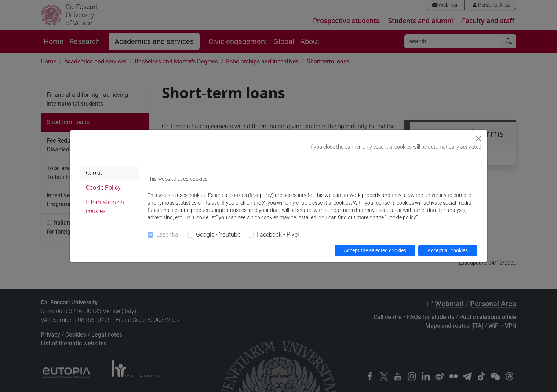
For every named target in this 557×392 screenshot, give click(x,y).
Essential (168, 235)
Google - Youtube (218, 235)
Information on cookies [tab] (105, 207)
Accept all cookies (448, 250)
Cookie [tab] (95, 173)
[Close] (478, 139)
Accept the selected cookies (375, 250)
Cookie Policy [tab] (103, 188)
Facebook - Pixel (278, 235)
